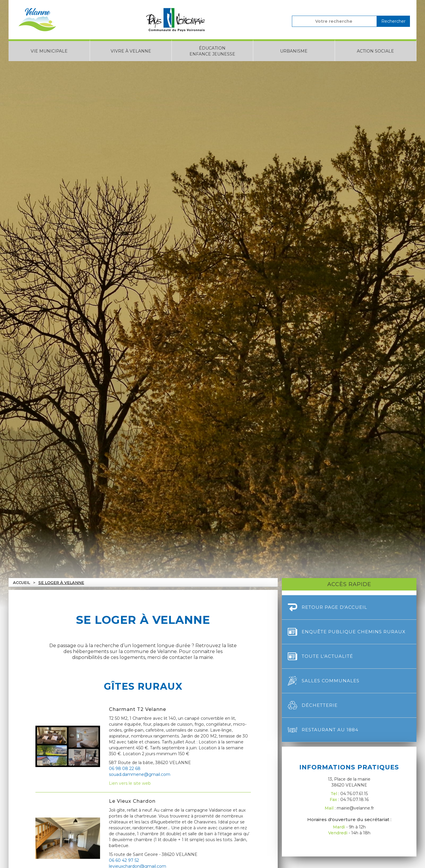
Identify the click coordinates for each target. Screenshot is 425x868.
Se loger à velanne (61, 583)
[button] (49, 50)
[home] (37, 20)
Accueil (22, 583)
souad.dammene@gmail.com (140, 774)
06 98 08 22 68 (125, 769)
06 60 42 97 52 (124, 860)
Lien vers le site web (130, 783)
